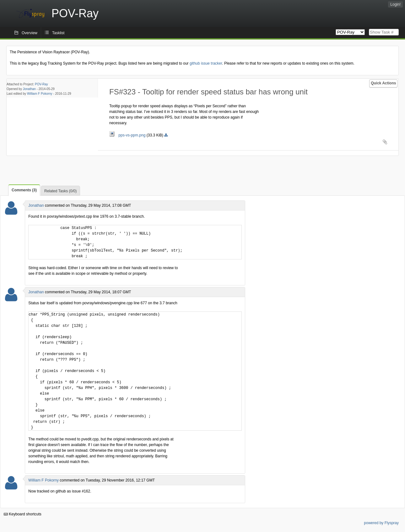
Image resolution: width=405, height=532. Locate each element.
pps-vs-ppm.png (128, 135)
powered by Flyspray (381, 523)
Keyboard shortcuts (23, 514)
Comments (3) (24, 190)
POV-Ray (41, 84)
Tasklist (58, 33)
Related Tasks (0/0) (60, 191)
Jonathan (29, 89)
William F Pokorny (40, 94)
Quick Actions (383, 83)
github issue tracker (206, 63)
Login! (395, 4)
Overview (30, 33)
